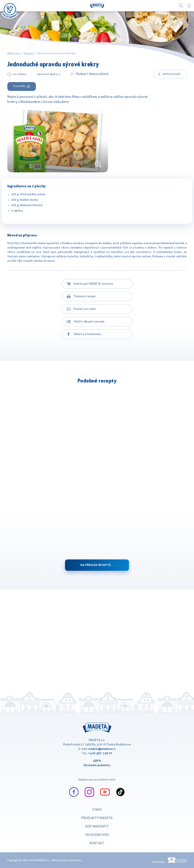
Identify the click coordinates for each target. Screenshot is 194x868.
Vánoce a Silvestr (99, 74)
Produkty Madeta (97, 818)
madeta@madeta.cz (102, 749)
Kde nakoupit (97, 827)
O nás (97, 810)
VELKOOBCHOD (97, 835)
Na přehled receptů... (97, 565)
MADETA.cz (14, 54)
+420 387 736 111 (100, 753)
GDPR (97, 761)
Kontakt (97, 843)
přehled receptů (172, 74)
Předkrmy (81, 74)
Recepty (29, 54)
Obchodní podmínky (97, 765)
